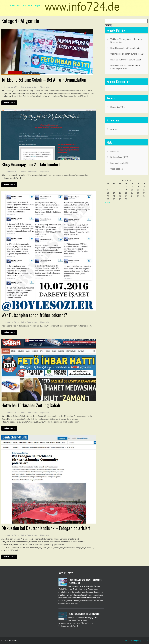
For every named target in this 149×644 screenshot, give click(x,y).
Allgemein (44, 87)
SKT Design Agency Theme (136, 640)
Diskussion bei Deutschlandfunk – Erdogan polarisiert (46, 528)
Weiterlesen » (9, 103)
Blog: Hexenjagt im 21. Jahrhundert (31, 164)
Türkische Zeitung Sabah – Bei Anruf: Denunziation (44, 80)
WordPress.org (117, 169)
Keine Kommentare (29, 87)
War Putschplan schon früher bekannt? (34, 315)
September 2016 (118, 107)
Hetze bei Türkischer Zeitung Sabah (31, 405)
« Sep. (107, 202)
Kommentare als (120, 163)
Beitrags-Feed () (119, 157)
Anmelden (115, 151)
